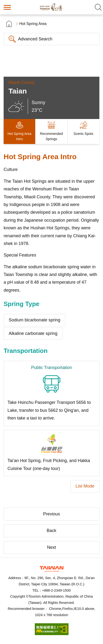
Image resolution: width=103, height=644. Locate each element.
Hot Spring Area (33, 24)
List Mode (85, 486)
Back (51, 531)
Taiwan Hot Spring (52, 7)
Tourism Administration (52, 569)
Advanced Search (35, 39)
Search (98, 7)
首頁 (9, 24)
